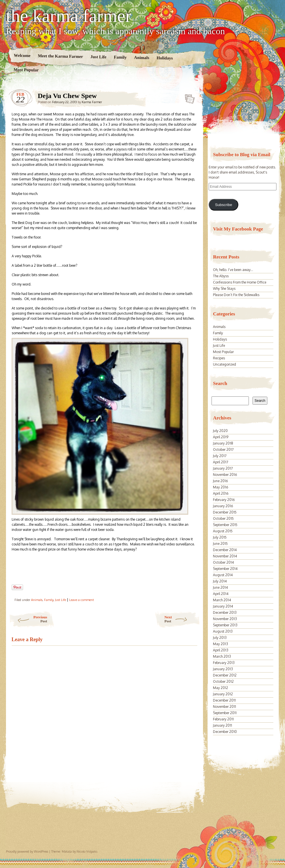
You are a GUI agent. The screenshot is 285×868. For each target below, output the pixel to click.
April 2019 (221, 437)
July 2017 (220, 456)
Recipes (219, 358)
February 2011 (223, 719)
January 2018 (223, 443)
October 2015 (223, 518)
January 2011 (223, 725)
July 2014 (220, 581)
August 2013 (223, 631)
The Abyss (221, 276)
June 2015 (220, 544)
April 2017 (221, 462)
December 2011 (224, 700)
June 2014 (220, 587)
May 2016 (221, 487)
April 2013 (221, 650)
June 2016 (220, 481)
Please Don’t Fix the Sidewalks (236, 295)
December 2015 (225, 512)
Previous (28, 619)
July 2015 (220, 537)
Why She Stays (224, 289)
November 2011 (224, 707)
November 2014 (225, 556)
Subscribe (224, 205)
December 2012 (225, 675)
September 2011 (225, 713)
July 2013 (220, 638)
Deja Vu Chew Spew (188, 97)
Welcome (22, 55)
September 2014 (225, 569)
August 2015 (223, 531)
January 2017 (223, 468)
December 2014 (225, 550)
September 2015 (225, 525)
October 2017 (223, 450)
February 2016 (224, 500)
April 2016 (221, 493)
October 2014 (223, 562)
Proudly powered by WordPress (27, 851)
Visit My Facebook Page (238, 229)
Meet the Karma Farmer (60, 56)
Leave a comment (82, 600)
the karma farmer (69, 16)
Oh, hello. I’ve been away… (233, 270)
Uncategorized (224, 364)
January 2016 (223, 506)
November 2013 (225, 619)
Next (182, 619)
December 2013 (225, 613)
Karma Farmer (92, 102)
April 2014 (221, 594)
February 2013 (224, 663)
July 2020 (220, 431)
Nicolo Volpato (87, 851)
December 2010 (225, 732)
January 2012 (223, 694)
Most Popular (26, 70)
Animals (142, 58)
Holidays (165, 58)
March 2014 (222, 600)
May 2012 (221, 688)
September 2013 (225, 625)
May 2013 (221, 644)
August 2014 (223, 575)
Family (120, 57)
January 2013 (223, 669)
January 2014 (223, 606)
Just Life (98, 57)
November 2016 (225, 475)
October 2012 (223, 681)
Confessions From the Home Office (240, 282)
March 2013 (222, 656)
